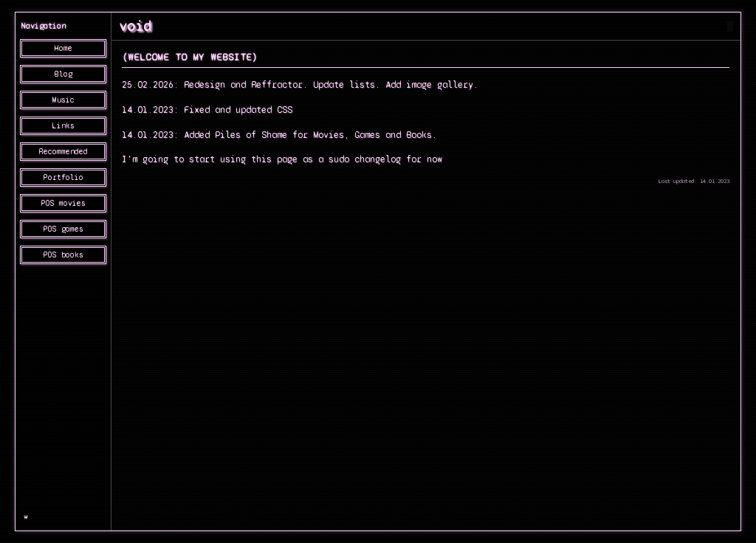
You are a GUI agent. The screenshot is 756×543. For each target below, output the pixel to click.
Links (63, 126)
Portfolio (63, 177)
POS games (63, 229)
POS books (63, 255)
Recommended (63, 152)
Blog (63, 74)
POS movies (63, 203)
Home (63, 48)
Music (63, 100)
